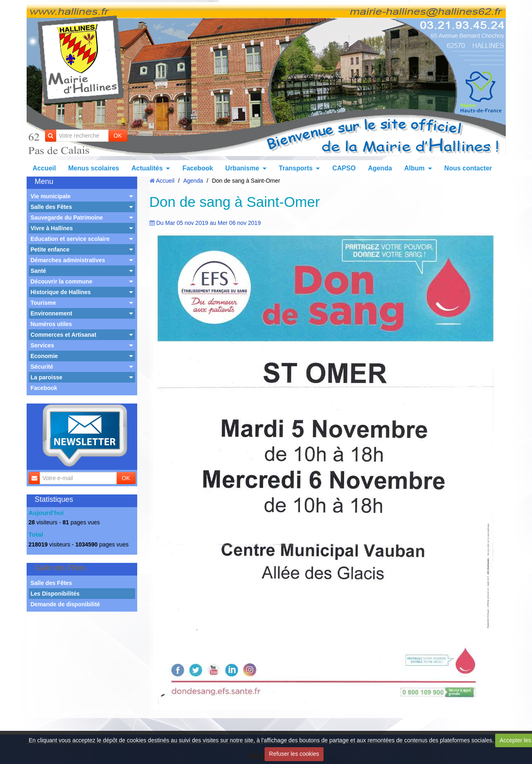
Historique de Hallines (61, 292)
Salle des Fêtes (51, 207)
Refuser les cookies (294, 754)
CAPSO (344, 168)
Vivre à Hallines (52, 228)
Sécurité (42, 367)
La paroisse (47, 377)
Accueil (44, 168)
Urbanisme (242, 168)
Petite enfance (50, 249)
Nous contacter (468, 168)
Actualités (147, 168)
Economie (44, 356)
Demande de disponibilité (66, 604)
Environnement (52, 313)
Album (414, 168)
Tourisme (43, 303)
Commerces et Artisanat (64, 335)
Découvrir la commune (62, 281)
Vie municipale (51, 196)
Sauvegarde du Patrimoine (67, 218)
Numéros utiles (51, 324)
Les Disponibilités (55, 594)
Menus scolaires (94, 168)
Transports (296, 168)
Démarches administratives (68, 260)
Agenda (380, 168)
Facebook (198, 168)
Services (43, 345)
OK (118, 136)
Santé (38, 271)
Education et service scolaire (70, 239)
